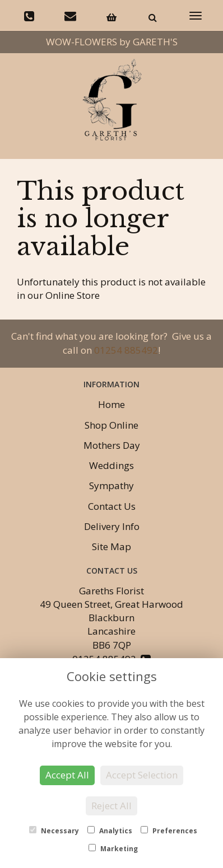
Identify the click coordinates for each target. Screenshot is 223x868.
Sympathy (112, 485)
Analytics (110, 831)
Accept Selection (142, 775)
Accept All (67, 775)
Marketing (113, 849)
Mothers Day (112, 445)
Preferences (169, 831)
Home (112, 404)
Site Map (112, 546)
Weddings (112, 465)
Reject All (112, 806)
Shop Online (112, 425)
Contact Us (112, 506)
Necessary (54, 831)
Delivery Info (112, 526)
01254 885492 (126, 350)
